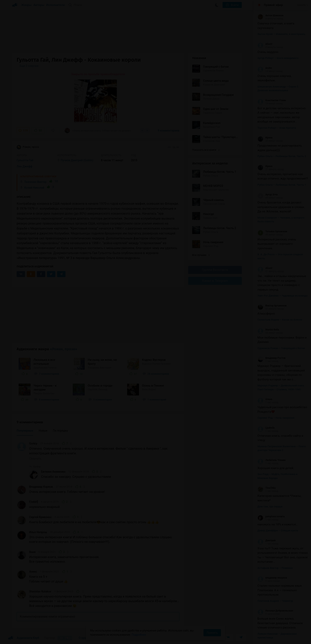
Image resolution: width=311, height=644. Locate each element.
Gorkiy (33, 443)
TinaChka (266, 488)
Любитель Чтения (271, 460)
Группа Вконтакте (215, 270)
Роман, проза (28, 147)
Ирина (265, 138)
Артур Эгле (268, 195)
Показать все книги (206, 150)
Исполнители (55, 5)
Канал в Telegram (215, 281)
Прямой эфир (273, 5)
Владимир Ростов (271, 358)
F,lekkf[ (34, 502)
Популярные (25, 431)
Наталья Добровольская (275, 611)
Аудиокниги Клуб (24, 638)
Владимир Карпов (41, 487)
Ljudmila (266, 428)
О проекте (85, 638)
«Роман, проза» (64, 349)
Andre (265, 68)
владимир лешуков (272, 578)
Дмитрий (266, 540)
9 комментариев (168, 131)
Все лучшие (201, 255)
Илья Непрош (38, 532)
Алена (265, 399)
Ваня (32, 552)
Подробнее (139, 635)
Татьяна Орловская (272, 231)
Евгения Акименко (53, 472)
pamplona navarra (271, 516)
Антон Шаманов (270, 15)
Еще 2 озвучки (29, 66)
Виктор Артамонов (272, 306)
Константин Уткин (272, 100)
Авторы (39, 5)
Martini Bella (268, 330)
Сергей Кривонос (40, 517)
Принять (212, 633)
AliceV (265, 44)
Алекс (33, 572)
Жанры (26, 5)
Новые (43, 431)
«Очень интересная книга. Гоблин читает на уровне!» (98, 131)
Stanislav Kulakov (40, 591)
